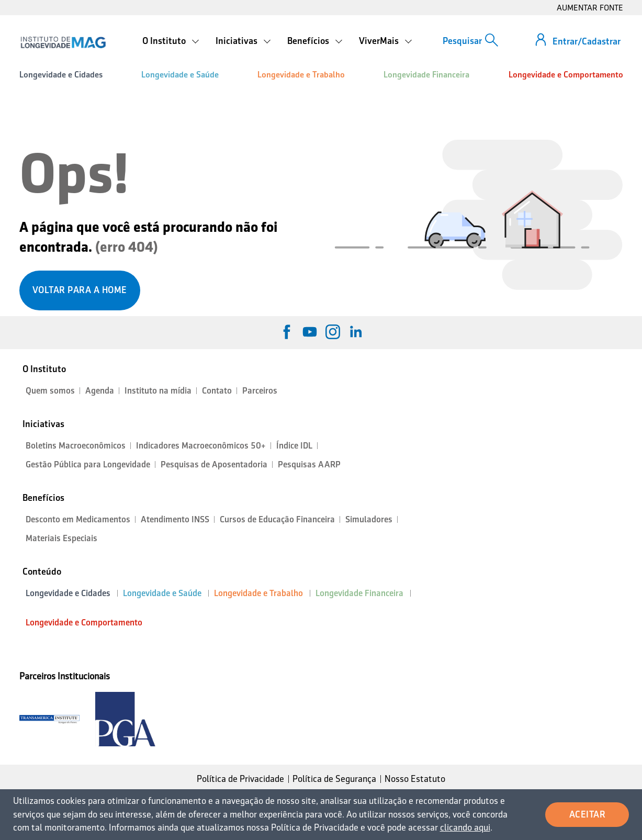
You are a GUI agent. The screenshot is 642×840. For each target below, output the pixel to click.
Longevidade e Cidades (61, 75)
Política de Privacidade (240, 779)
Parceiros (260, 391)
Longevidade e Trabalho (301, 75)
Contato (217, 391)
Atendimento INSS (175, 519)
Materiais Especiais (61, 538)
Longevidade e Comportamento (566, 75)
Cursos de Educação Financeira (277, 519)
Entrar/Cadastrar (587, 41)
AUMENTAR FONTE (590, 8)
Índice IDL (294, 446)
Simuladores (369, 519)
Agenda (100, 391)
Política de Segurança (334, 779)
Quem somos (50, 391)
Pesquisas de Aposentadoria (214, 464)
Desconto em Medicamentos (78, 519)
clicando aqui (465, 827)
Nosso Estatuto (415, 779)
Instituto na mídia (158, 391)
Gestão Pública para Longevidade (88, 464)
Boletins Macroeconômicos (76, 446)
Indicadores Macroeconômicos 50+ (201, 446)
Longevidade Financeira (426, 75)
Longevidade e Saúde (180, 75)
